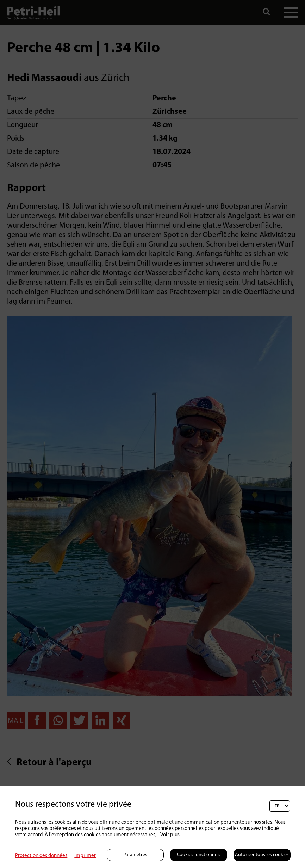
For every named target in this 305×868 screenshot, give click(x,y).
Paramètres (135, 855)
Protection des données (41, 856)
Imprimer (85, 856)
